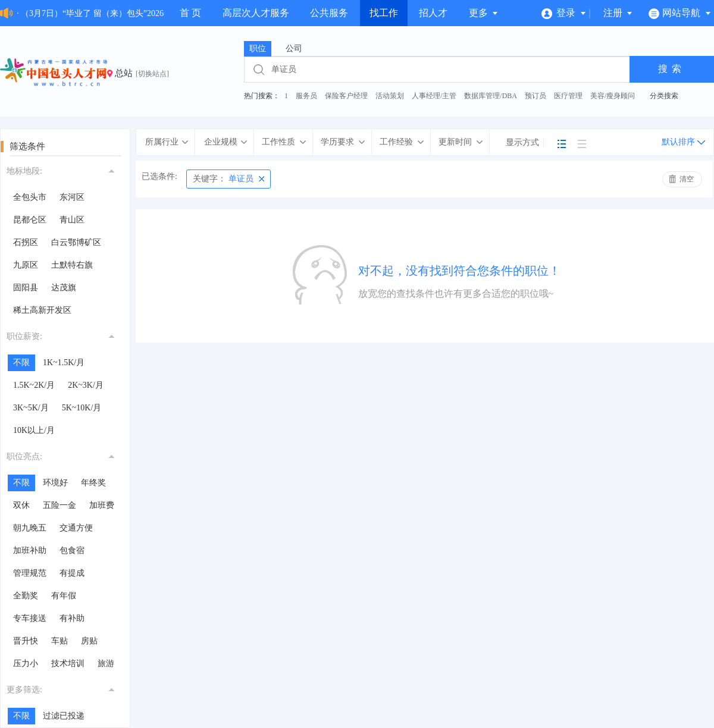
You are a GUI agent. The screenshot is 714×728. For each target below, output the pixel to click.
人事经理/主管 (434, 96)
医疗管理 (568, 96)
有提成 (72, 573)
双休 (21, 505)
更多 (484, 13)
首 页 (190, 13)
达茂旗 (64, 288)
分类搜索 (664, 96)
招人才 (433, 13)
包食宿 (72, 550)
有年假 (64, 596)
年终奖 (93, 483)
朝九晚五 (30, 528)
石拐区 (26, 242)
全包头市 (30, 197)
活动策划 (390, 96)
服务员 (306, 96)
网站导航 (680, 13)
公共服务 (329, 13)
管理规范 (30, 573)
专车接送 (30, 618)
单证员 (223, 179)
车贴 (59, 641)
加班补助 (30, 550)
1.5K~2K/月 (34, 385)
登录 (564, 13)
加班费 (102, 505)
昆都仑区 (30, 220)
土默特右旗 (72, 265)
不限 (21, 363)
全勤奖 (26, 596)
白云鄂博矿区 (76, 242)
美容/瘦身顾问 (613, 96)
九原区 (26, 265)
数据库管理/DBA (491, 96)
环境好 (55, 483)
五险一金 (59, 505)
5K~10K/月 (82, 408)
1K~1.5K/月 (64, 363)
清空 (687, 179)
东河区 (72, 197)
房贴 (89, 641)
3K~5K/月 (31, 408)
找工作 (384, 13)
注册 (618, 13)
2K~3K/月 (86, 385)
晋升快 (26, 641)
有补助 (72, 618)
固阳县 (26, 288)
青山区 (72, 220)
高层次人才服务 (256, 13)
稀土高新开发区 (42, 310)
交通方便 (76, 528)
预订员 (535, 96)
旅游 (106, 663)
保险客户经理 (346, 96)
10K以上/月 (34, 430)
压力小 (26, 663)
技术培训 (68, 663)
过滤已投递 (64, 716)
